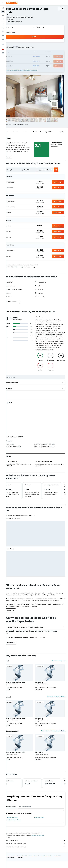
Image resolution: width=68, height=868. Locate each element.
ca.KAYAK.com (12, 833)
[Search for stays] (3, 12)
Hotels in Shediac (42, 795)
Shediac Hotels (12, 835)
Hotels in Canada (40, 833)
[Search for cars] (3, 16)
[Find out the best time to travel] (3, 35)
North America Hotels (28, 833)
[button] (3, 3)
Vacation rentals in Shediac (20, 797)
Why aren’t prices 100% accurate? (38, 824)
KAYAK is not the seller (38, 818)
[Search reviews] (39, 382)
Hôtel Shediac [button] (42, 660)
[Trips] (3, 44)
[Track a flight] (3, 32)
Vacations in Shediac (18, 795)
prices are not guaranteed (44, 813)
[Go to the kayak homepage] (12, 3)
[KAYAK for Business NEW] (3, 39)
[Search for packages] (3, 19)
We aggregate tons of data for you (38, 821)
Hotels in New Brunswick (52, 833)
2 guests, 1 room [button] (16, 32)
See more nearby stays (59, 638)
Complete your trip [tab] (17, 784)
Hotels (19, 833)
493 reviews (24, 22)
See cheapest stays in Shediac (56, 674)
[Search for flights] (3, 8)
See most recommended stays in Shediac (53, 708)
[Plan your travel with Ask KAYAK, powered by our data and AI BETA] (3, 24)
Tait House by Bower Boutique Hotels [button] (20, 660)
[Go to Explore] (3, 28)
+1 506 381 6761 (15, 19)
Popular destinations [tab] (31, 784)
